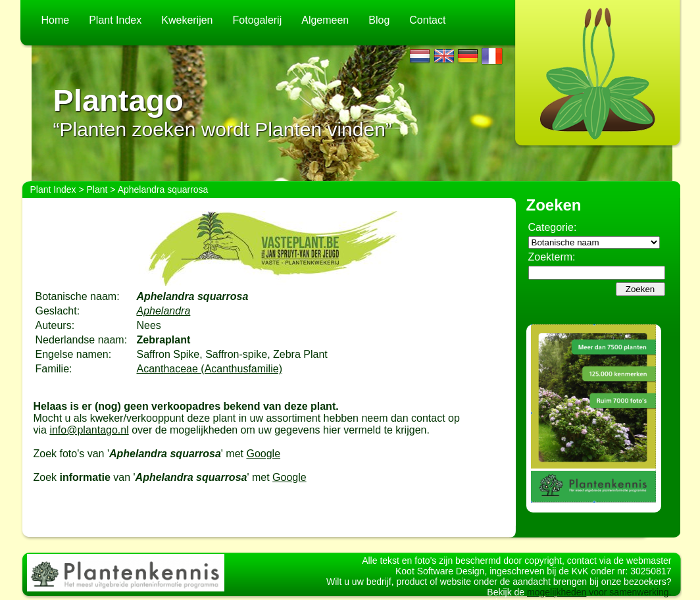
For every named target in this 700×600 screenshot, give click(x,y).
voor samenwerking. (629, 592)
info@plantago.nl (89, 430)
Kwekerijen (187, 20)
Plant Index (115, 20)
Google (263, 454)
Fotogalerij (258, 20)
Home (56, 20)
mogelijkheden (557, 592)
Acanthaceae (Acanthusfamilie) (210, 369)
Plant (97, 189)
